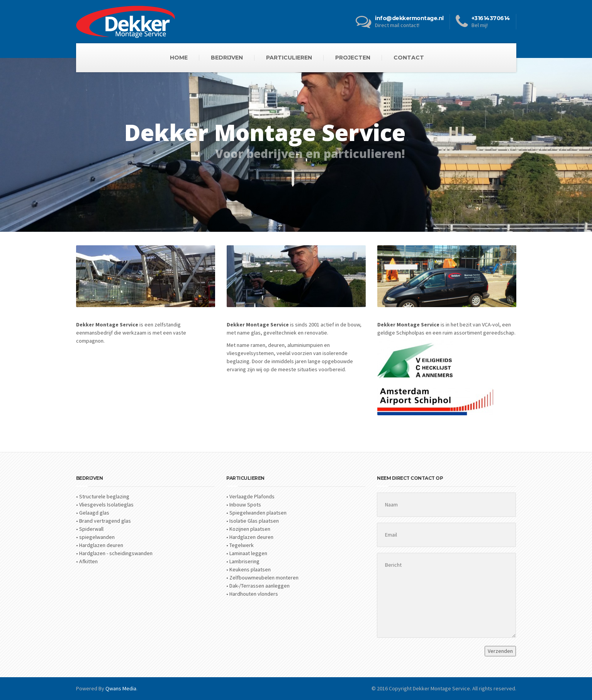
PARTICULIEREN (289, 58)
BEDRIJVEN (227, 58)
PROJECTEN (353, 58)
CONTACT (409, 58)
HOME (179, 58)
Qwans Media (121, 688)
